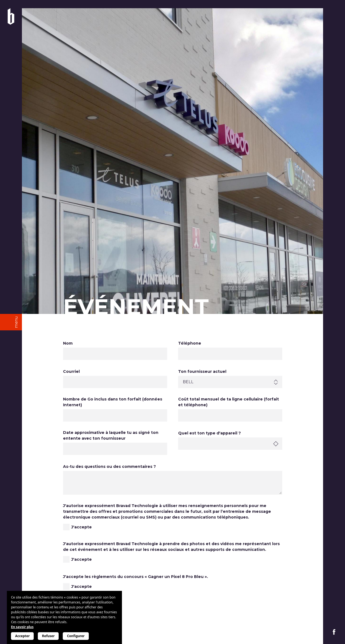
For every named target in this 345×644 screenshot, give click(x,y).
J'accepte (82, 527)
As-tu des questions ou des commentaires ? (109, 466)
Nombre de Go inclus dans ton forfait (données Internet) (113, 402)
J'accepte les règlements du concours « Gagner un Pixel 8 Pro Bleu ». (136, 577)
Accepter (22, 636)
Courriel (71, 371)
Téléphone (190, 343)
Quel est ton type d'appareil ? (209, 433)
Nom (68, 343)
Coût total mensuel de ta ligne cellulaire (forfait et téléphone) (229, 402)
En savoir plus (22, 627)
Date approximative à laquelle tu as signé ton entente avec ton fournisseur (111, 435)
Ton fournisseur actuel (202, 371)
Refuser (48, 636)
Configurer (76, 636)
